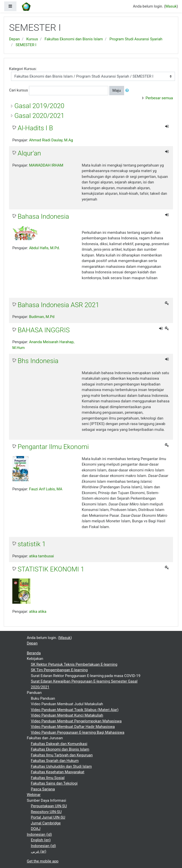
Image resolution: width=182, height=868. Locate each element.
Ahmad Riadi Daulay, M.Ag (51, 140)
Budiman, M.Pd (42, 317)
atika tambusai (41, 556)
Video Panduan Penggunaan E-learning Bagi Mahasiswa (78, 732)
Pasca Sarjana (43, 789)
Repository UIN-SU (46, 812)
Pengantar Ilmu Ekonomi (53, 447)
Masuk (171, 6)
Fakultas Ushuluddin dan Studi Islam (61, 766)
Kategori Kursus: (23, 69)
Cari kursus (19, 90)
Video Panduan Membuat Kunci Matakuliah (67, 715)
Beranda (34, 653)
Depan (14, 39)
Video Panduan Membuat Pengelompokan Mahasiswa (76, 721)
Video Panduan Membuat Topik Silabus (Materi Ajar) (75, 710)
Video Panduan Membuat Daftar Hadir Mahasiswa (73, 727)
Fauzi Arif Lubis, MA (46, 489)
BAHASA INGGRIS (44, 330)
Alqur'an (29, 153)
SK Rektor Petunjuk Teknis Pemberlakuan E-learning (74, 664)
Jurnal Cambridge (46, 823)
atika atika (38, 612)
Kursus (32, 39)
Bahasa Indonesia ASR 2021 (58, 305)
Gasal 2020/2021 (39, 116)
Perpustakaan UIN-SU (49, 806)
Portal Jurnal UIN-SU (48, 817)
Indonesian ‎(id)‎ (40, 834)
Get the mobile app (43, 861)
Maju (117, 90)
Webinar (34, 795)
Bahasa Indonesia (43, 216)
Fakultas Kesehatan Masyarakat (58, 772)
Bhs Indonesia (38, 361)
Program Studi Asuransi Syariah (136, 39)
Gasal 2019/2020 (39, 106)
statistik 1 (32, 544)
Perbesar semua (159, 98)
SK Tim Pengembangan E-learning (59, 670)
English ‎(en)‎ (41, 840)
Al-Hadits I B (35, 128)
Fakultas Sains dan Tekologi (54, 783)
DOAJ (36, 829)
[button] (128, 91)
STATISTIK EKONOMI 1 (51, 569)
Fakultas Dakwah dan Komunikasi (59, 744)
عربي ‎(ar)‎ (39, 851)
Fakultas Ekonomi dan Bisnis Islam (74, 39)
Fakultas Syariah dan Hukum (55, 761)
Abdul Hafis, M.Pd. (44, 248)
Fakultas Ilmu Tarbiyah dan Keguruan (62, 755)
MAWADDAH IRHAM (46, 165)
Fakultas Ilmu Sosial (48, 778)
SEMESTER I (26, 45)
